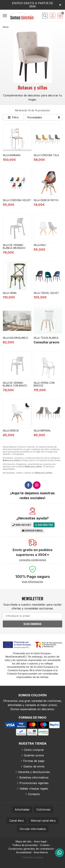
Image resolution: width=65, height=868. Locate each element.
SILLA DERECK (11, 431)
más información (32, 582)
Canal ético (17, 821)
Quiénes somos (34, 755)
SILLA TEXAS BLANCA (46, 338)
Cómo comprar (34, 750)
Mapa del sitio (24, 841)
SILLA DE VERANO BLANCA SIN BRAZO (14, 246)
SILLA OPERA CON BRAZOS (44, 384)
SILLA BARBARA (12, 155)
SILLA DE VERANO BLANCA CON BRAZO (15, 384)
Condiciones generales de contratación (31, 849)
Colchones (43, 809)
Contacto (34, 794)
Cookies (45, 845)
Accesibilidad (24, 852)
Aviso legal (40, 841)
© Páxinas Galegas (32, 858)
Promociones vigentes (34, 783)
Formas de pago (34, 761)
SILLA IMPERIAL (42, 431)
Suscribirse (32, 624)
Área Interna (41, 852)
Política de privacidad (25, 845)
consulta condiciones (33, 560)
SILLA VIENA (10, 293)
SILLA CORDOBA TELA (46, 155)
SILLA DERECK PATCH (46, 200)
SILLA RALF (40, 245)
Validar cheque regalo (34, 789)
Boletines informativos (34, 777)
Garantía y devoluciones (34, 772)
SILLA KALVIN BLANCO (15, 338)
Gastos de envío (34, 766)
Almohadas (22, 809)
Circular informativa (33, 829)
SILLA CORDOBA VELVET (17, 200)
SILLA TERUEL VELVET (46, 293)
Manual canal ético (43, 821)
